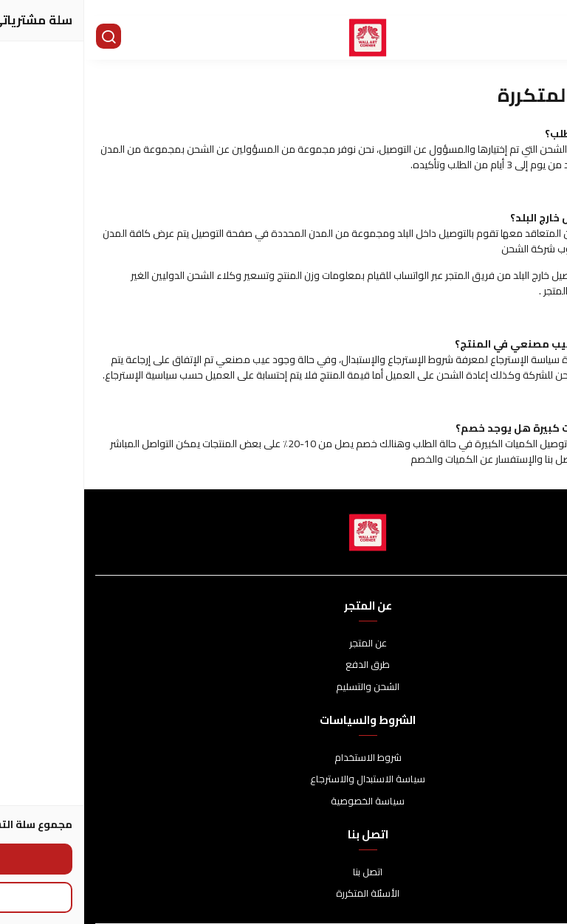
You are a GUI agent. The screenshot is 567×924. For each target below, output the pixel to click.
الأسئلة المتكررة (283, 894)
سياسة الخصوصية (283, 801)
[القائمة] (545, 38)
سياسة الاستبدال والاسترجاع (283, 779)
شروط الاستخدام (284, 758)
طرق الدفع (283, 665)
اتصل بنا (283, 872)
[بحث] (26, 38)
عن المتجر (284, 644)
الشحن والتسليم (283, 687)
